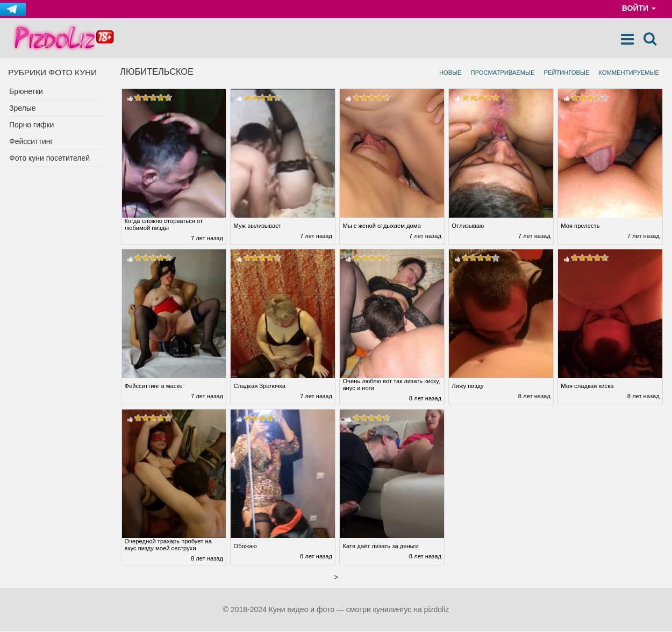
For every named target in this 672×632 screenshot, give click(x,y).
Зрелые (23, 109)
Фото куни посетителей (49, 159)
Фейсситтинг (31, 142)
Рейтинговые (566, 73)
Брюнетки (26, 92)
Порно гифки (31, 125)
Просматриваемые (503, 73)
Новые (451, 73)
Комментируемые (629, 73)
